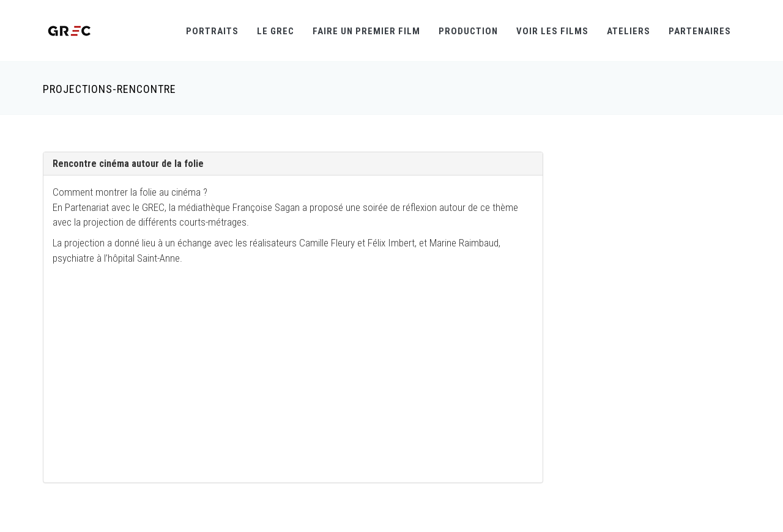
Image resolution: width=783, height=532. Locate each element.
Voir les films (552, 31)
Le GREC (276, 31)
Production (468, 31)
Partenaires (700, 31)
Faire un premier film (366, 31)
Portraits (212, 31)
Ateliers (629, 31)
